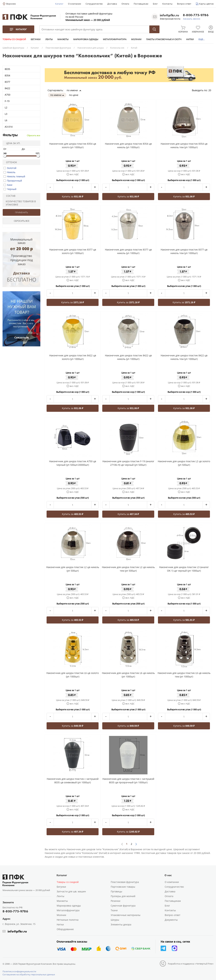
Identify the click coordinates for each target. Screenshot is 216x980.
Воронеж (11, 4)
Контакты (167, 4)
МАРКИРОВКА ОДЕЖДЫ (86, 39)
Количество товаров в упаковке (20, 203)
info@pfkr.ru (169, 15)
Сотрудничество (94, 4)
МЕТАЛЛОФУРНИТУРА (115, 39)
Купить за (73, 196)
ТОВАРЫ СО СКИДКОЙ (14, 39)
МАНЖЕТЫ (63, 39)
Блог (155, 4)
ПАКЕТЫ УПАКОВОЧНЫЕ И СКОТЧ (164, 39)
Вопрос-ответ (184, 4)
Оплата (125, 4)
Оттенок (10, 162)
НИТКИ (190, 39)
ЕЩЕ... (201, 39)
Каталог (59, 4)
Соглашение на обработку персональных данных (29, 974)
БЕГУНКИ (36, 39)
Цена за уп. (12, 143)
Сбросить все (33, 135)
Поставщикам (141, 4)
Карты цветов (206, 4)
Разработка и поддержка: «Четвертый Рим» (191, 964)
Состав (10, 196)
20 (211, 90)
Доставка (112, 4)
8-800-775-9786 (196, 15)
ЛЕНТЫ (49, 39)
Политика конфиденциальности (19, 971)
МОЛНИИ (136, 39)
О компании (75, 4)
